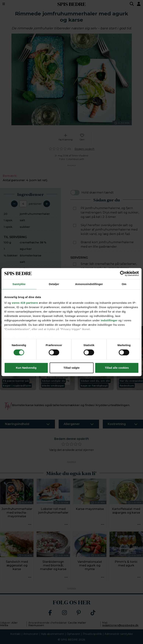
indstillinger (109, 320)
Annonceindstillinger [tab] (89, 284)
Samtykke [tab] (19, 284)
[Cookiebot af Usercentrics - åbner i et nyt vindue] (123, 273)
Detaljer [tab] (54, 284)
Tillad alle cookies (117, 368)
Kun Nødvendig (26, 368)
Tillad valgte (71, 368)
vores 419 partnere (25, 303)
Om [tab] (124, 284)
